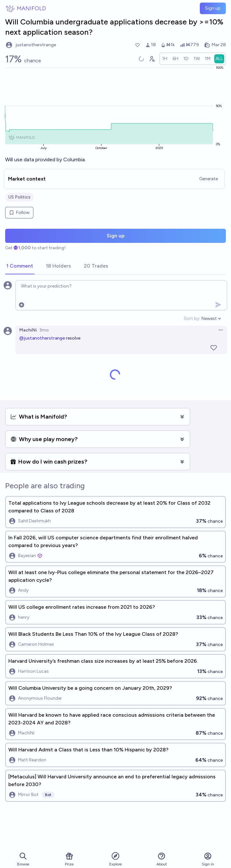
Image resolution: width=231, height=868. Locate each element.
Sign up (213, 8)
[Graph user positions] (152, 59)
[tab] (20, 266)
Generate (209, 179)
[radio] (165, 59)
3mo (44, 330)
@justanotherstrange (42, 338)
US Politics (19, 197)
